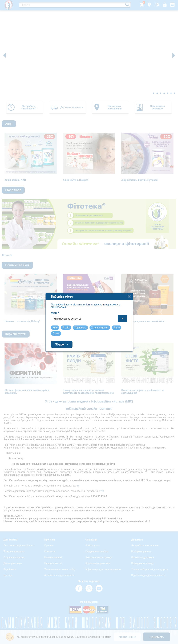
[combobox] (89, 307)
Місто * (55, 302)
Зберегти (62, 333)
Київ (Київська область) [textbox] (67, 308)
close (129, 285)
